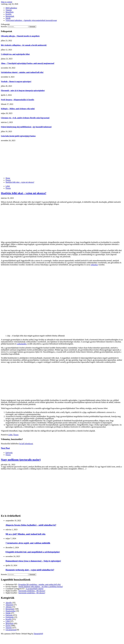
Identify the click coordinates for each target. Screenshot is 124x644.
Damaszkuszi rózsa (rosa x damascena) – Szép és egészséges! (33, 561)
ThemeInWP (38, 634)
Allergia (9, 607)
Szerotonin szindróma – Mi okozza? (32, 591)
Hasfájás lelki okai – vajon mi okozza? (24, 193)
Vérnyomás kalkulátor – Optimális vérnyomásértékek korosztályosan (31, 20)
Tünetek (9, 10)
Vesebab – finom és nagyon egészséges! (16, 81)
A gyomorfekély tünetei (35, 589)
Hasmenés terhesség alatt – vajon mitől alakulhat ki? (30, 570)
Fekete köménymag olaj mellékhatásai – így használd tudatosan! (26, 127)
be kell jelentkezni (26, 444)
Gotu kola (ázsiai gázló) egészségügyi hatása (18, 136)
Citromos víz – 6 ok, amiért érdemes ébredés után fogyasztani (25, 118)
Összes (8, 188)
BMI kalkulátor (11, 8)
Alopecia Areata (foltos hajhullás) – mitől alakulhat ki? (31, 525)
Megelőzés (10, 12)
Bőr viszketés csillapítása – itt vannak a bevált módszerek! (24, 45)
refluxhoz (94, 265)
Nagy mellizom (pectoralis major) (21, 460)
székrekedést (22, 344)
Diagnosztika (10, 611)
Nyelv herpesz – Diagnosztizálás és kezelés (18, 100)
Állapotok (9, 605)
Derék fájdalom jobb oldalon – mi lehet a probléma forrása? (41, 587)
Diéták (8, 18)
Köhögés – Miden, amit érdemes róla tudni (18, 109)
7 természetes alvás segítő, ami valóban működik (28, 543)
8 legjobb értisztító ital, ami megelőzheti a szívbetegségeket (33, 552)
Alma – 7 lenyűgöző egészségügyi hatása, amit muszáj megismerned (28, 63)
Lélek (8, 186)
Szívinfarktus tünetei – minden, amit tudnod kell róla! (22, 72)
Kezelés (9, 14)
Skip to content (7, 2)
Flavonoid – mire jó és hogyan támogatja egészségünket (23, 91)
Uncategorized (11, 630)
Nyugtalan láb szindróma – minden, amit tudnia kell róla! (40, 584)
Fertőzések (10, 617)
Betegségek (10, 16)
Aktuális (9, 603)
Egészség (9, 453)
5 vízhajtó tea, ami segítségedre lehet (15, 54)
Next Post (5, 448)
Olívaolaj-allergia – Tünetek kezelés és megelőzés (20, 36)
